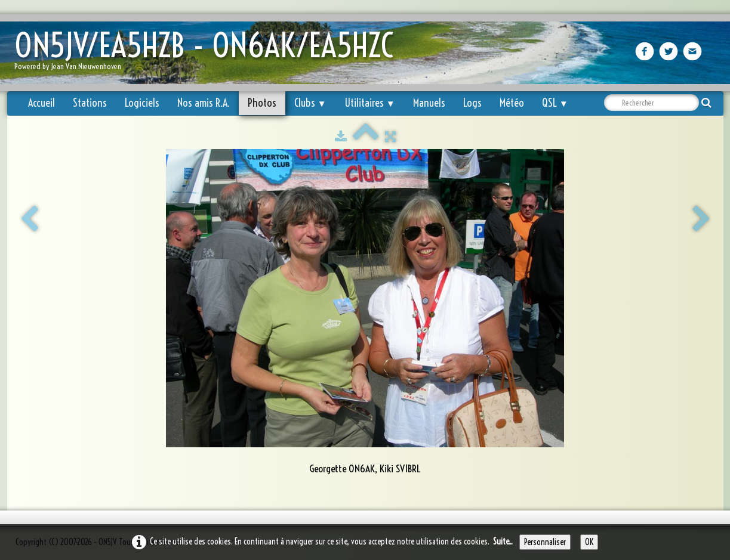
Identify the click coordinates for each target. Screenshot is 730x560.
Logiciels (142, 103)
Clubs (310, 103)
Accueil (41, 103)
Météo (512, 103)
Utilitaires (370, 103)
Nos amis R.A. (204, 103)
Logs (472, 103)
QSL (555, 103)
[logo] (208, 54)
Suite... (503, 542)
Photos (262, 103)
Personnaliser (545, 542)
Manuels (429, 103)
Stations (90, 103)
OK (589, 542)
